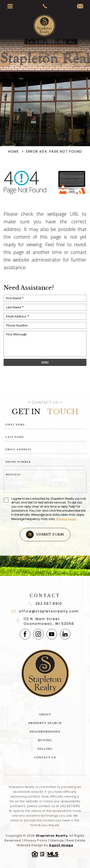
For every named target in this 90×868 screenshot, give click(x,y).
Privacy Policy (66, 519)
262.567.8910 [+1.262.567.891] (45, 604)
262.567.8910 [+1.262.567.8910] (70, 806)
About (45, 714)
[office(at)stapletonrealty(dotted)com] (80, 7)
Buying (45, 740)
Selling (45, 749)
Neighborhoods (45, 731)
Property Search (45, 723)
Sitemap (57, 840)
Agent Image (61, 845)
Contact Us (45, 757)
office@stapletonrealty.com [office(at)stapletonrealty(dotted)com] (45, 611)
